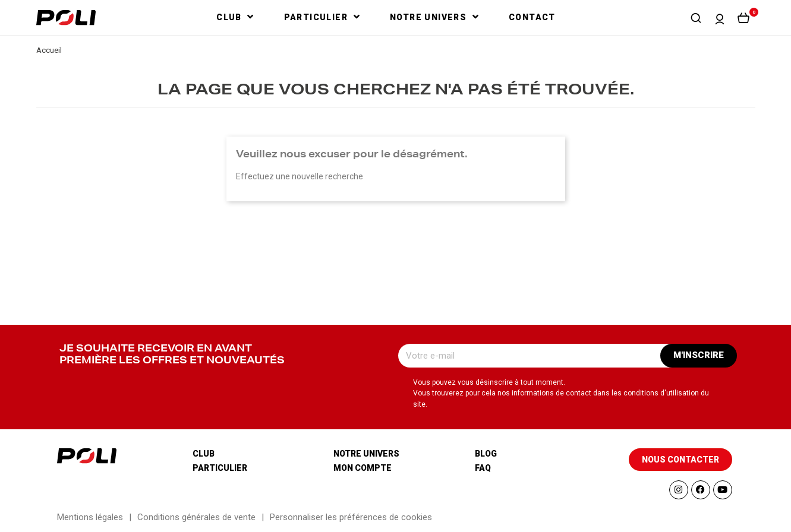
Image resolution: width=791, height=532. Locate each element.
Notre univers (366, 454)
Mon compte (363, 468)
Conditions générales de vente (196, 517)
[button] (696, 18)
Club (204, 454)
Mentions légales (90, 517)
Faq (483, 468)
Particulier (220, 468)
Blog (486, 454)
